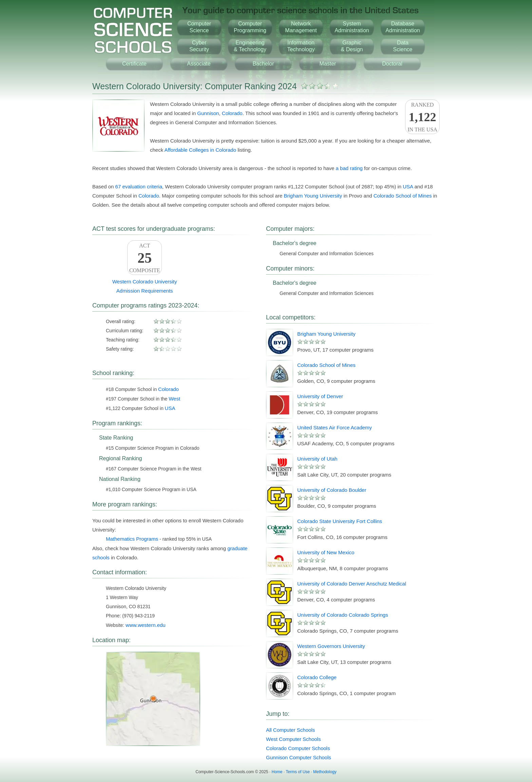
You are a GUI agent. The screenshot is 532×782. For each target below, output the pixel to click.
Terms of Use (298, 772)
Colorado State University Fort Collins (340, 521)
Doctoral (392, 64)
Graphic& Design (352, 46)
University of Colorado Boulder (332, 490)
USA (408, 187)
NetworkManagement (301, 27)
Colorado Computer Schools (298, 748)
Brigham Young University (313, 196)
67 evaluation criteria (139, 187)
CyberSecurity (199, 46)
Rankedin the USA (422, 117)
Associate (199, 64)
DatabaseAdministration (403, 27)
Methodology (325, 772)
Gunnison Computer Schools (299, 757)
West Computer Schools (293, 739)
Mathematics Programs (132, 539)
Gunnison (208, 113)
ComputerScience (199, 27)
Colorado (232, 113)
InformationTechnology (301, 46)
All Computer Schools (290, 730)
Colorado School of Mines (403, 196)
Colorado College (317, 677)
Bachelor (263, 64)
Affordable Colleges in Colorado (201, 150)
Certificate (134, 64)
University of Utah (317, 459)
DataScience (403, 46)
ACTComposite (145, 258)
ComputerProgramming (250, 27)
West (174, 399)
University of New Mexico (326, 552)
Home (277, 772)
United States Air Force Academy (335, 427)
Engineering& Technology (250, 46)
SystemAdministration (352, 27)
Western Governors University (331, 646)
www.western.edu (146, 625)
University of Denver (320, 396)
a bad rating (349, 168)
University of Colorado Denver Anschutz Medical (352, 584)
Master (328, 64)
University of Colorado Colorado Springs (343, 615)
